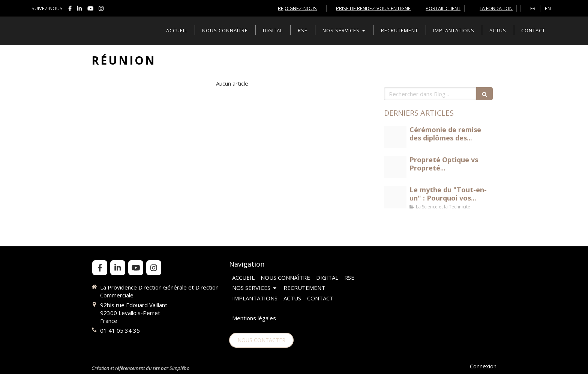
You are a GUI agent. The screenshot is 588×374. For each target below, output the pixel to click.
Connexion (483, 366)
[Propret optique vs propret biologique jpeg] (395, 167)
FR (533, 8)
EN (548, 8)
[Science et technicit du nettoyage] (395, 197)
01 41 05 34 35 (120, 330)
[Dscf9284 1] (395, 137)
